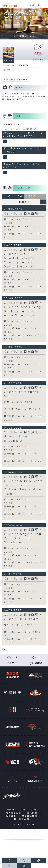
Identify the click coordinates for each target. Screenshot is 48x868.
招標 (34, 810)
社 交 (38, 657)
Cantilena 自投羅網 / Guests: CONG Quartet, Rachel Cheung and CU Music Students (23, 258)
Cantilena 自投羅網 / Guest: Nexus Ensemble (23, 437)
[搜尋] (39, 5)
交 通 (15, 657)
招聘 (23, 810)
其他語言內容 (22, 819)
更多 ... (5, 650)
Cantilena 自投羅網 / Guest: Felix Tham (23, 617)
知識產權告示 (14, 813)
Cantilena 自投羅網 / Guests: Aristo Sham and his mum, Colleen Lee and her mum (24, 485)
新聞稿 (11, 810)
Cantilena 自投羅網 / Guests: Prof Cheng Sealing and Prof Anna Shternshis (23, 309)
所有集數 (8, 61)
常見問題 (33, 813)
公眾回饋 (38, 663)
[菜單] (44, 5)
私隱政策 (12, 816)
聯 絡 (15, 663)
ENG (30, 5)
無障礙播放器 (30, 816)
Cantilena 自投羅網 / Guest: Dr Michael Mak (23, 392)
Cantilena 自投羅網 (20, 129)
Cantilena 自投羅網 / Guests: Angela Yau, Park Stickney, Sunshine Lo (23, 536)
